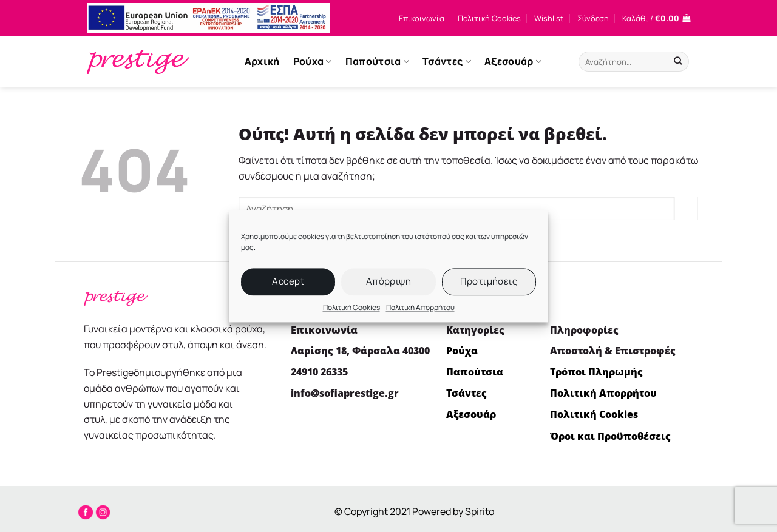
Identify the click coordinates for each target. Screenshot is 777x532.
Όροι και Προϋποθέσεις (610, 436)
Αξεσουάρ (513, 61)
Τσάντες (447, 61)
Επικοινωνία (422, 18)
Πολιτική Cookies (351, 307)
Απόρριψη (389, 281)
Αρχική (262, 61)
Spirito (480, 511)
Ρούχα (313, 61)
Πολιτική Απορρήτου (420, 307)
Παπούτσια (377, 61)
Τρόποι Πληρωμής (596, 372)
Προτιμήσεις (489, 281)
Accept (288, 281)
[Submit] (678, 62)
